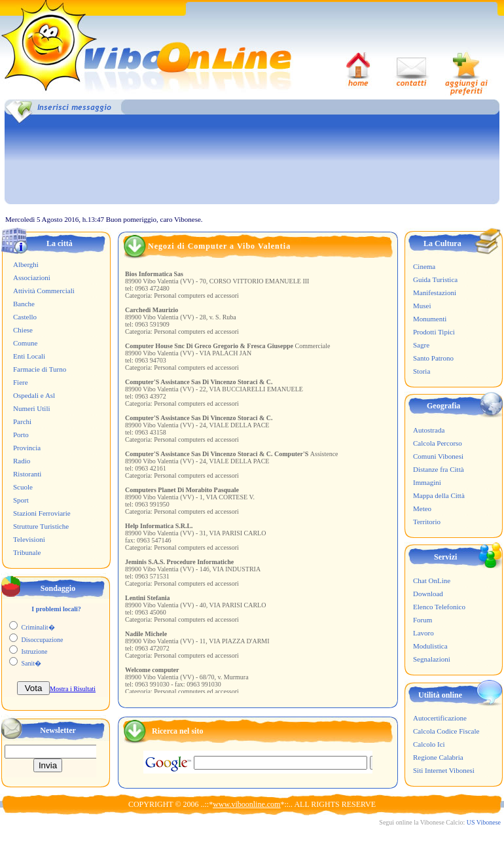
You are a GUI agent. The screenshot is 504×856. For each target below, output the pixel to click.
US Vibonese (484, 822)
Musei (422, 306)
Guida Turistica (435, 279)
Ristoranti (27, 474)
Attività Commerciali (44, 291)
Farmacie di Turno (40, 369)
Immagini (427, 482)
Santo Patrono (433, 358)
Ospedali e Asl (34, 395)
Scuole (23, 487)
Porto (21, 435)
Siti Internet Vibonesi (444, 770)
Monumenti (430, 319)
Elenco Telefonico (439, 607)
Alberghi (26, 264)
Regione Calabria (438, 757)
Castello (25, 317)
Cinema (424, 266)
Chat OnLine (432, 580)
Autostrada (429, 430)
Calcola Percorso (438, 443)
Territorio (427, 522)
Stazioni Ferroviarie (42, 513)
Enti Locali (29, 356)
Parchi (22, 421)
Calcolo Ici (429, 744)
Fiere (21, 382)
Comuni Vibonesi (438, 456)
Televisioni (29, 539)
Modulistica (430, 646)
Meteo (422, 508)
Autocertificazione (440, 718)
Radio (22, 461)
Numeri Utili (32, 408)
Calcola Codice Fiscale (446, 731)
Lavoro (423, 633)
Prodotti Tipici (434, 332)
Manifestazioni (435, 293)
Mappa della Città (439, 495)
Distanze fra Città (439, 469)
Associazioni (32, 277)
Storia (422, 371)
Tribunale (27, 552)
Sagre (421, 345)
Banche (24, 304)
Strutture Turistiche (41, 526)
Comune (25, 343)
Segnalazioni (432, 659)
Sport (21, 500)
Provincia (27, 448)
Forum (423, 620)
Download (428, 594)
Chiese (23, 330)
